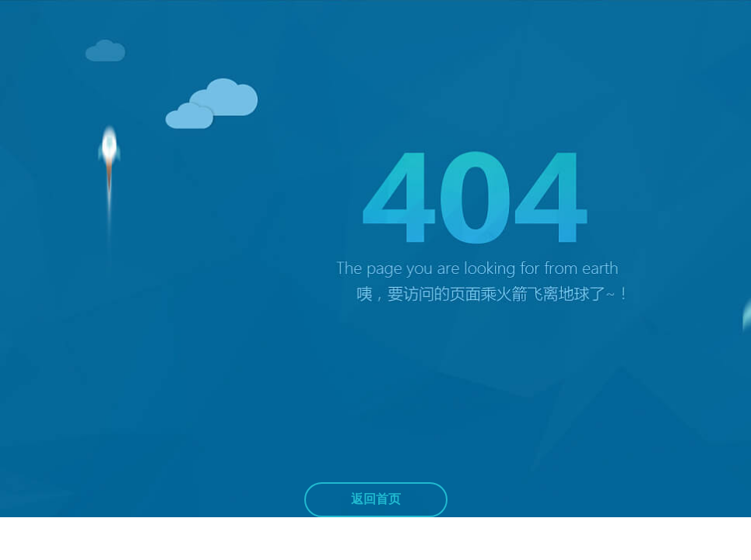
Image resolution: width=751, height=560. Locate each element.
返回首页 (376, 499)
